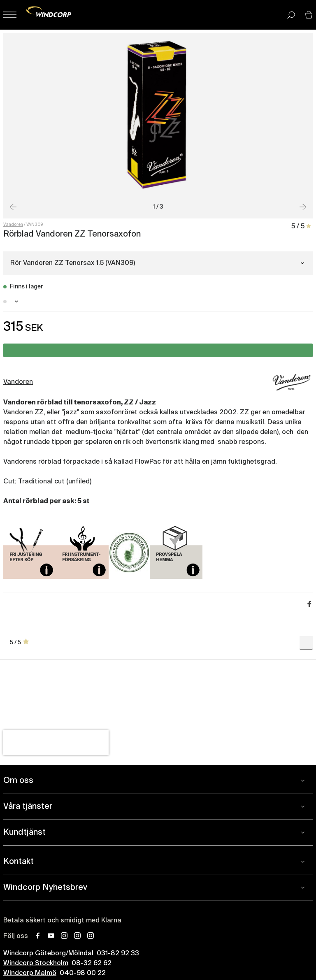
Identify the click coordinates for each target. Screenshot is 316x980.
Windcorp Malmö (30, 973)
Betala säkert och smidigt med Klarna (62, 921)
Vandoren (13, 225)
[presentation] (56, 743)
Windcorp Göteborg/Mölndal (48, 954)
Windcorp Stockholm (36, 964)
